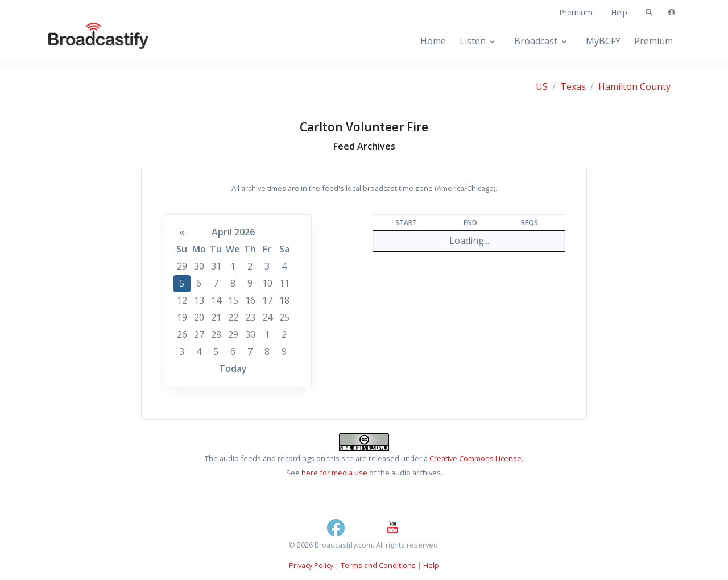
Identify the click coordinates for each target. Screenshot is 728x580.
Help (619, 12)
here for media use (334, 473)
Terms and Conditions (378, 565)
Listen (473, 41)
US (542, 86)
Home (433, 41)
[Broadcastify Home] (87, 41)
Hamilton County (634, 86)
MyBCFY (603, 41)
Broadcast (536, 41)
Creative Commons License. (476, 458)
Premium (576, 12)
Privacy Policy (311, 565)
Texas (573, 86)
